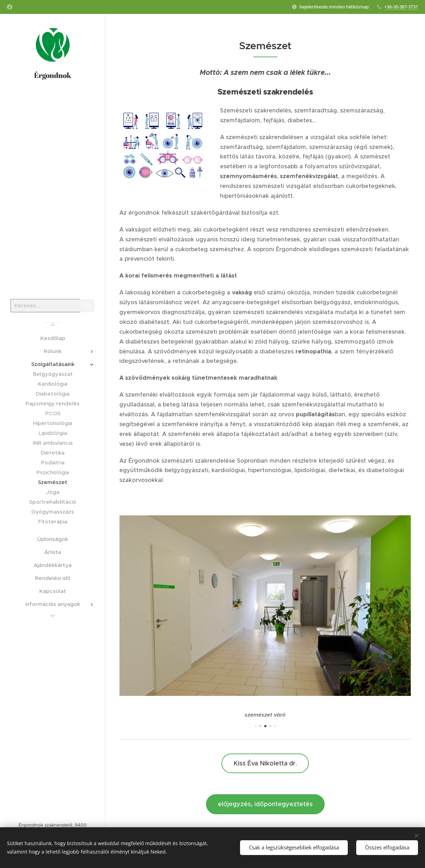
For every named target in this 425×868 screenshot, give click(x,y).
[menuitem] (53, 338)
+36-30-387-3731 (401, 7)
